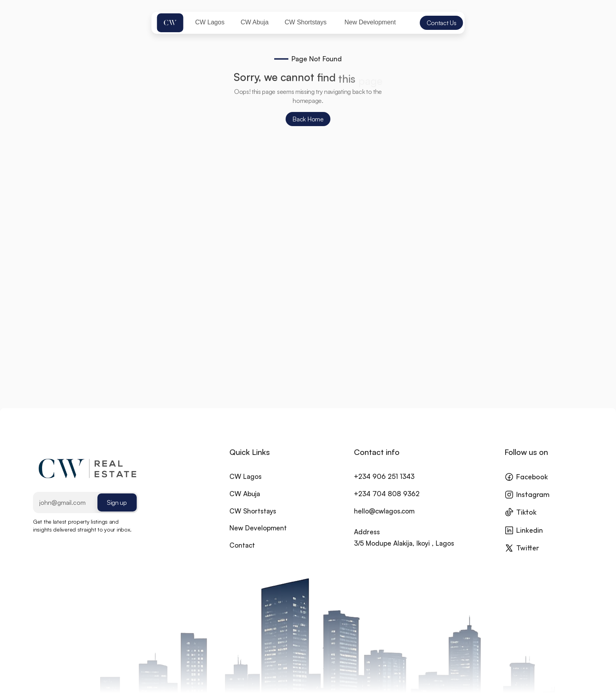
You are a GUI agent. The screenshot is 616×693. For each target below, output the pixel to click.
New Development (258, 537)
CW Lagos (246, 485)
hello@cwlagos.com (384, 520)
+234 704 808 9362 (387, 503)
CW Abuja (245, 503)
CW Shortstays (253, 520)
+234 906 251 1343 (384, 485)
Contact (242, 554)
